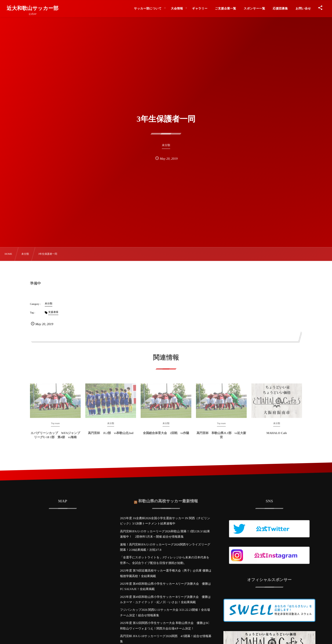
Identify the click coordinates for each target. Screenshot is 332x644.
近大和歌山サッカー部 (33, 8)
